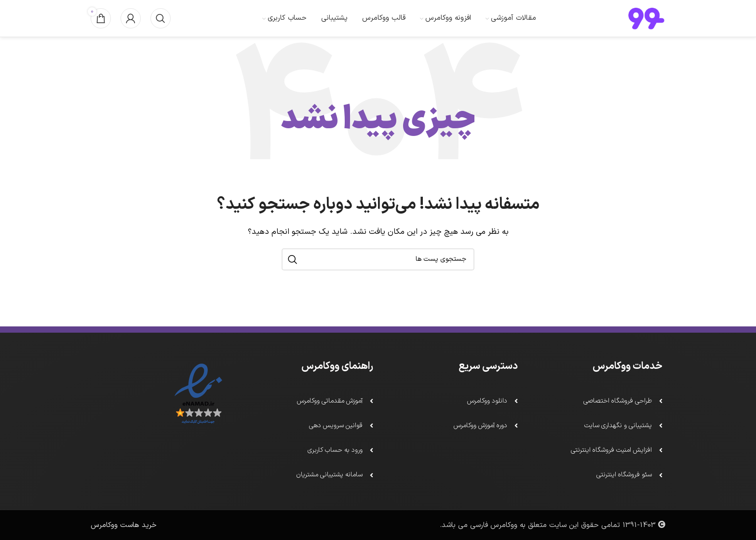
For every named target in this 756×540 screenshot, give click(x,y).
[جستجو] (161, 25)
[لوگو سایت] (646, 25)
